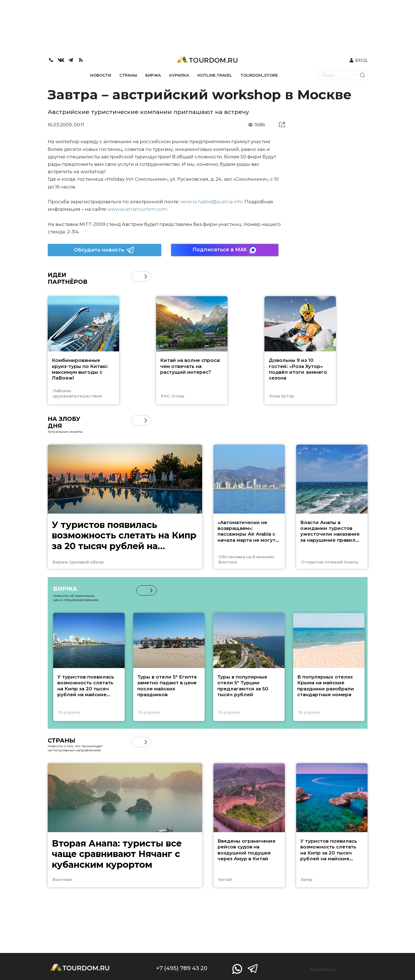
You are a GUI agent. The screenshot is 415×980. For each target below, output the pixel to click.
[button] (146, 277)
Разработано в (323, 970)
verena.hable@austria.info (211, 202)
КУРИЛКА (179, 75)
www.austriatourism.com (137, 209)
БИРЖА (153, 75)
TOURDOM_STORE (259, 75)
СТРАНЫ (128, 75)
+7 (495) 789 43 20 (182, 968)
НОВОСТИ (101, 75)
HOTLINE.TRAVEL (215, 75)
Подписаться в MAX (225, 250)
